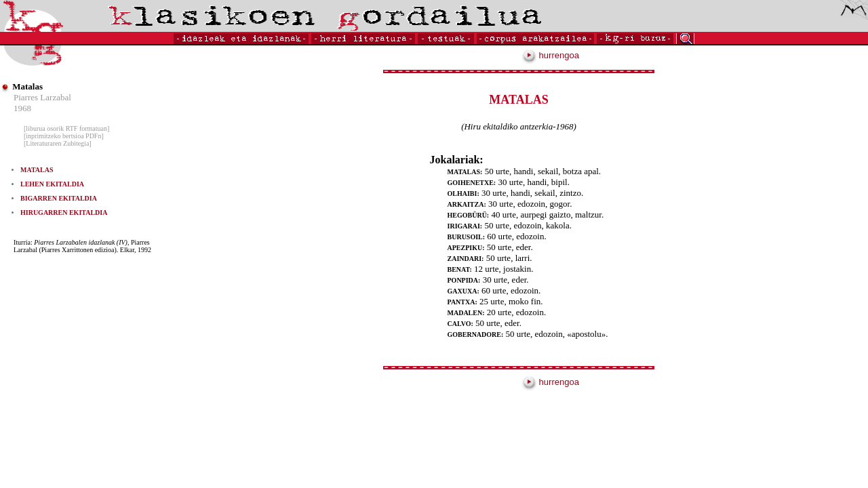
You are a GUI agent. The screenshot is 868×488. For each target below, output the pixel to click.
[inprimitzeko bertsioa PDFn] (64, 136)
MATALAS (37, 170)
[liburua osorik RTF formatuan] (66, 128)
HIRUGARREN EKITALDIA (64, 212)
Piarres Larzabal (42, 97)
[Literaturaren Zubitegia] (58, 143)
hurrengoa (551, 55)
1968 (22, 108)
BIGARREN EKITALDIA (59, 198)
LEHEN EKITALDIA (52, 184)
